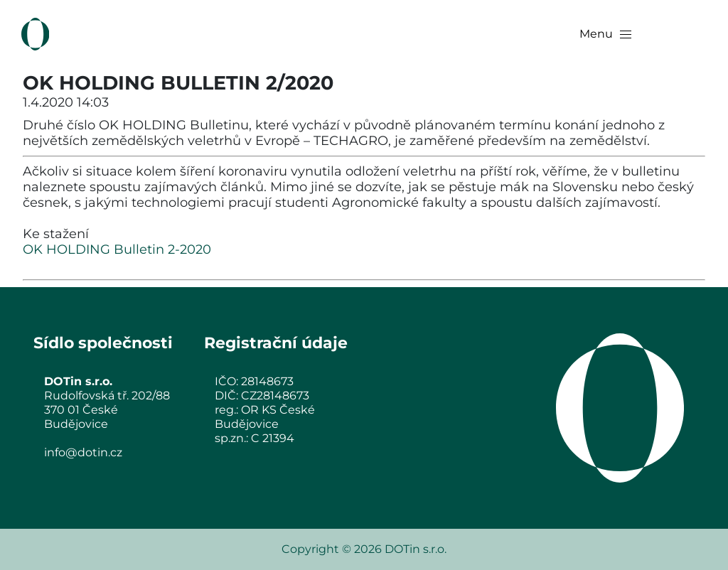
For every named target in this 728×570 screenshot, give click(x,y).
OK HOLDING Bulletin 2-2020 (117, 249)
